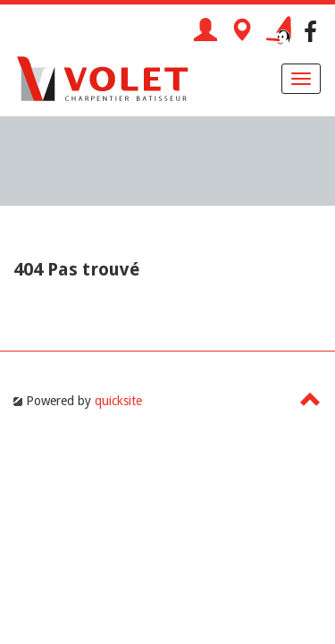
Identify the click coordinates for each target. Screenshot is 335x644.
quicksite (118, 401)
